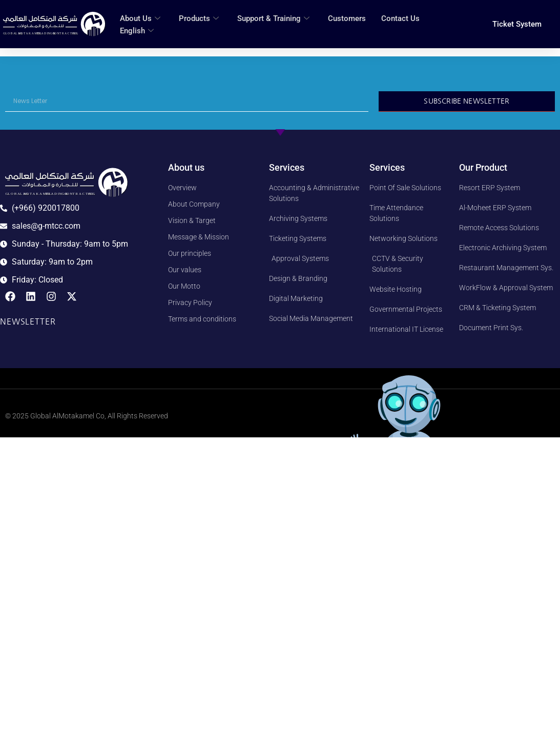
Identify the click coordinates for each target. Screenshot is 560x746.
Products (199, 18)
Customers (347, 18)
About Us (140, 18)
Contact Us (400, 18)
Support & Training (273, 18)
